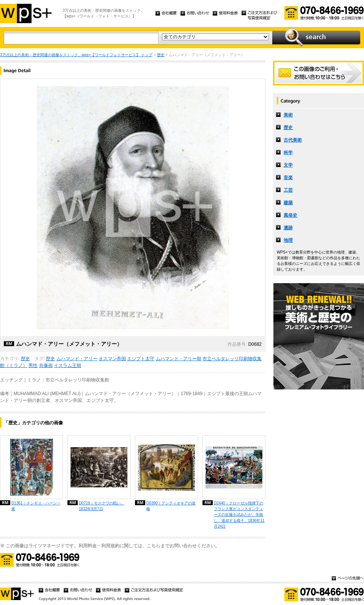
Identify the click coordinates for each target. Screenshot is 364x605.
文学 (288, 165)
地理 (288, 240)
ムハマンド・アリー (77, 359)
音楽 (288, 178)
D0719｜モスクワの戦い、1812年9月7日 (102, 506)
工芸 (288, 190)
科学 (288, 153)
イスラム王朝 (67, 366)
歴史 (161, 55)
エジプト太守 (141, 359)
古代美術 (293, 140)
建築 (288, 203)
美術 (288, 115)
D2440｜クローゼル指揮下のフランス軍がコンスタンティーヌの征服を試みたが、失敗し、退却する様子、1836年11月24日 (239, 514)
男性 (33, 366)
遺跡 (288, 228)
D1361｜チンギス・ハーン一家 (36, 506)
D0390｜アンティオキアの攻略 (171, 506)
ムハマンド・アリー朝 (179, 359)
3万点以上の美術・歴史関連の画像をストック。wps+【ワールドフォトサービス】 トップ (76, 55)
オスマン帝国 (112, 359)
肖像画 (46, 366)
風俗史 (290, 215)
